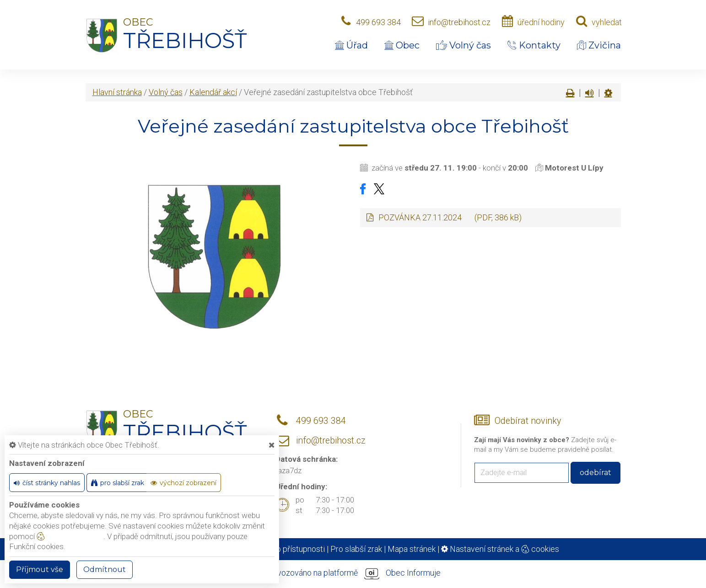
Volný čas (463, 45)
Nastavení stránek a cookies (500, 549)
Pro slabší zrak (356, 549)
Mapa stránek (412, 549)
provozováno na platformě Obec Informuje (353, 573)
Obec (402, 45)
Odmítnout (105, 569)
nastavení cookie (70, 536)
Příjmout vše (40, 569)
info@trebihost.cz (459, 22)
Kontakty (534, 45)
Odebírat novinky (528, 421)
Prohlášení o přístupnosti (281, 549)
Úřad (351, 45)
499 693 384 (378, 22)
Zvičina (599, 45)
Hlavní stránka (117, 92)
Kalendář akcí (213, 92)
